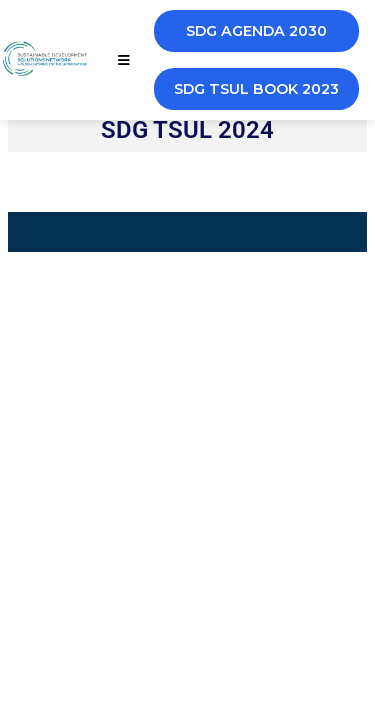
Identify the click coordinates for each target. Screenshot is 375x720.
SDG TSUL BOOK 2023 (256, 89)
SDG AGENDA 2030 (256, 31)
